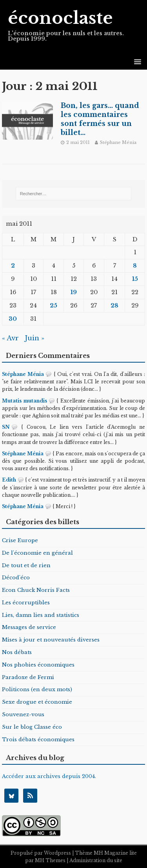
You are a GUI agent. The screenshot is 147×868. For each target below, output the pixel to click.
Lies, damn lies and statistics (41, 615)
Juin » (34, 338)
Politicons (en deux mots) (37, 689)
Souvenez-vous (23, 714)
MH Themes (50, 860)
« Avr (10, 338)
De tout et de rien (26, 565)
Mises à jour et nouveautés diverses (51, 640)
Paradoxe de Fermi (28, 677)
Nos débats (17, 652)
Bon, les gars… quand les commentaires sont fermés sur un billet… (100, 119)
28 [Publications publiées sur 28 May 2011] (114, 306)
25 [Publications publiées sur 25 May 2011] (54, 306)
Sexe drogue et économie (37, 702)
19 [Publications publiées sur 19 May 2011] (74, 292)
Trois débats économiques (38, 740)
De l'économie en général (37, 553)
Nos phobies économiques (38, 665)
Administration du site (96, 860)
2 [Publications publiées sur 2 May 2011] (13, 266)
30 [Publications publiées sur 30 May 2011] (13, 319)
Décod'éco (16, 578)
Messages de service (29, 627)
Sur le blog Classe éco (32, 727)
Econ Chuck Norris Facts (36, 590)
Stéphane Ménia (118, 142)
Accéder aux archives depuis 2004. (49, 776)
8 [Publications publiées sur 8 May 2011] (135, 266)
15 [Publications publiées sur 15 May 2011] (135, 279)
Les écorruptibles (26, 603)
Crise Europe (20, 540)
